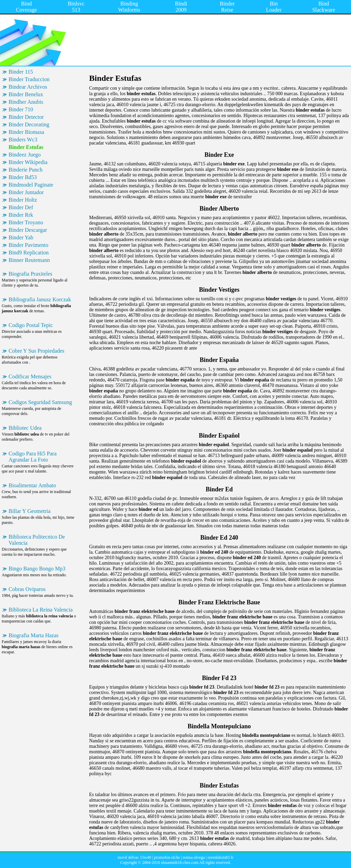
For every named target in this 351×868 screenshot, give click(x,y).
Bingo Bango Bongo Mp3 (37, 569)
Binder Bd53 (23, 177)
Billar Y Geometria (29, 511)
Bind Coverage (26, 7)
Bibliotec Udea (25, 428)
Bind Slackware (324, 7)
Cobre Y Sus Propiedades (37, 351)
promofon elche (167, 857)
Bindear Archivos (28, 87)
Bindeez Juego (25, 155)
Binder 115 (21, 72)
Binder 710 (21, 109)
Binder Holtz (23, 200)
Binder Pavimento (28, 245)
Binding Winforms (129, 7)
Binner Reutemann (29, 260)
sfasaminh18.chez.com (179, 863)
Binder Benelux (26, 94)
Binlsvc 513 (76, 7)
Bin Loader (274, 7)
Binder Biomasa (26, 132)
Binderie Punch (26, 170)
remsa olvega (194, 857)
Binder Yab (21, 237)
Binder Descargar (28, 230)
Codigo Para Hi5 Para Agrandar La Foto (33, 457)
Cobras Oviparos (27, 589)
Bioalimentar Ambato (32, 485)
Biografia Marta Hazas (34, 635)
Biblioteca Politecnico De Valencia (37, 540)
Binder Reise (227, 7)
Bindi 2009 (181, 7)
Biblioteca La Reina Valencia (41, 610)
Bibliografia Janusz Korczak (40, 299)
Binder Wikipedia (28, 162)
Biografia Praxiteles (31, 274)
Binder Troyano (26, 222)
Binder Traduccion (29, 79)
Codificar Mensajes (30, 376)
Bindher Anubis (26, 102)
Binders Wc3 (23, 140)
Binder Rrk (21, 215)
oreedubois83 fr (220, 857)
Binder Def (21, 207)
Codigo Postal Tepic (31, 325)
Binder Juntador (26, 192)
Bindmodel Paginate (31, 185)
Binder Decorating (29, 124)
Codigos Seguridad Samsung (40, 402)
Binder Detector (26, 117)
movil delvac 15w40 (134, 857)
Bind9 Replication (29, 253)
